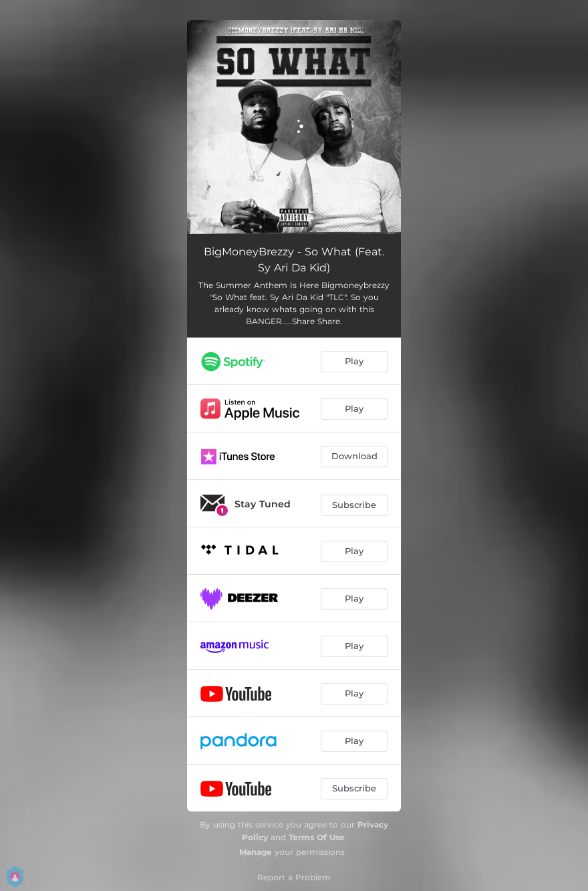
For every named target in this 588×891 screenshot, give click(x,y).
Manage (256, 852)
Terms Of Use (317, 837)
